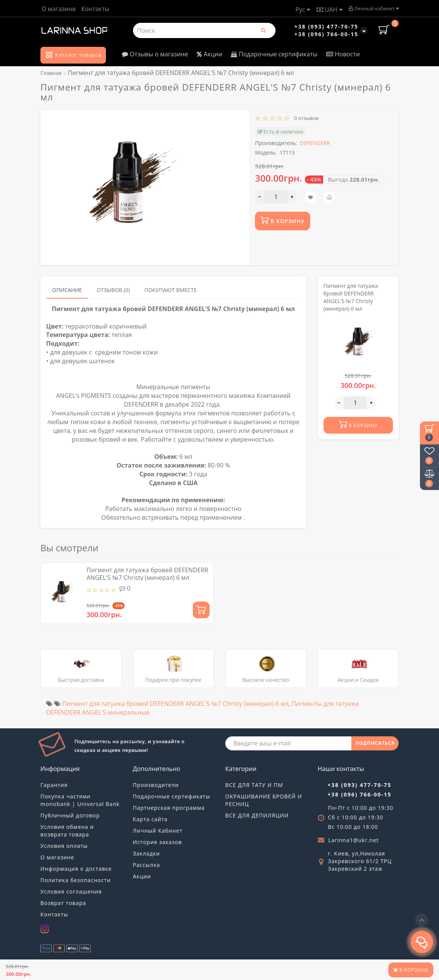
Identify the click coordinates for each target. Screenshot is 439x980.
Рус (303, 10)
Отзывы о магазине (155, 54)
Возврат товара (63, 903)
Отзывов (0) (113, 290)
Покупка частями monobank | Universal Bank (80, 800)
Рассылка (147, 865)
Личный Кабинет (158, 831)
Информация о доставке (76, 869)
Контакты (95, 9)
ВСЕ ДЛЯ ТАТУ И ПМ (254, 785)
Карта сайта (151, 819)
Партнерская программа (169, 808)
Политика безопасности (76, 880)
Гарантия (54, 785)
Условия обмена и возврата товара (67, 831)
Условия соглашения (71, 891)
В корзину (411, 970)
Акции (209, 54)
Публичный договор (70, 815)
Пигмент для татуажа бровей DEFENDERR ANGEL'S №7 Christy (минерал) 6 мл (147, 574)
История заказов (158, 842)
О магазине (59, 9)
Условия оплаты (64, 846)
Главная (51, 73)
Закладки (147, 853)
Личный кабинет (374, 8)
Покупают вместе (171, 290)
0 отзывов (305, 118)
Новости (343, 54)
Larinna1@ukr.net (353, 840)
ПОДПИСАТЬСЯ (375, 743)
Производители (156, 785)
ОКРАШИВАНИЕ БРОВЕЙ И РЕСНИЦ (264, 800)
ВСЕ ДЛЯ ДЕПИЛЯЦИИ (257, 815)
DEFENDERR (315, 143)
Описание (67, 290)
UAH (330, 10)
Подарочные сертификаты (274, 54)
